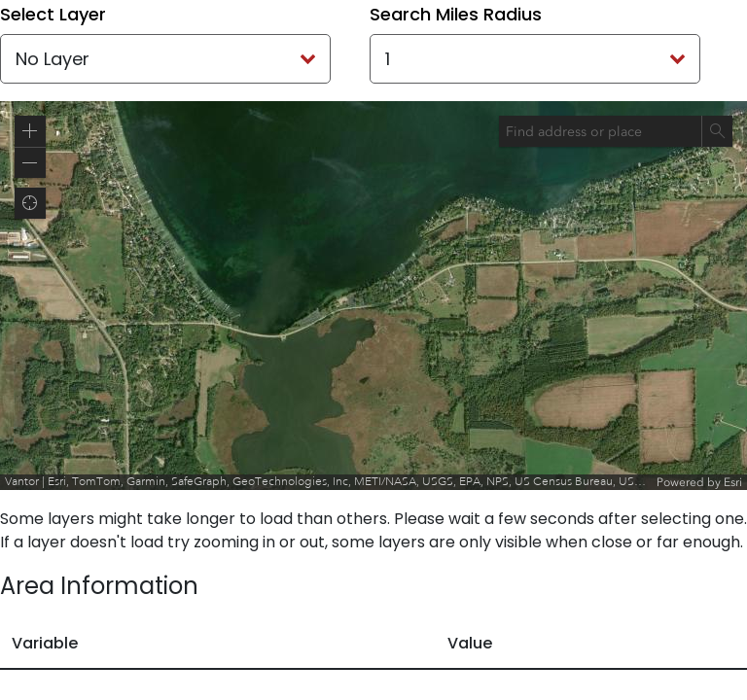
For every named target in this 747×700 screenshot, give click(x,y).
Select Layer (53, 14)
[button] (30, 131)
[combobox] (600, 131)
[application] (373, 296)
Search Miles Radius (456, 14)
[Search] (717, 131)
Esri (733, 482)
